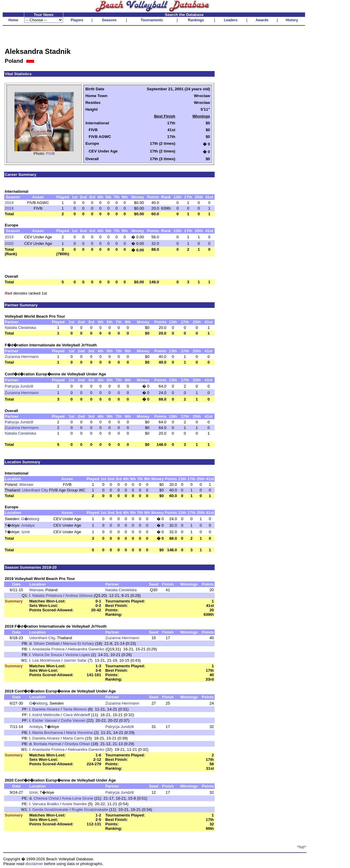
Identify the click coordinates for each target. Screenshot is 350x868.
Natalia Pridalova (47, 595)
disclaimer (34, 864)
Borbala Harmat (47, 744)
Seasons (109, 20)
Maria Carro (73, 738)
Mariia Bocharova (48, 733)
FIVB (51, 153)
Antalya (28, 525)
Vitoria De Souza (47, 655)
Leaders (231, 20)
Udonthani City (35, 490)
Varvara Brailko (46, 804)
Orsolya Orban (77, 744)
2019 (9, 203)
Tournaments (152, 20)
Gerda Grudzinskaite (50, 810)
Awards (262, 20)
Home (13, 20)
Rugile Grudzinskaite (90, 810)
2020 (9, 243)
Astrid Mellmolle (46, 715)
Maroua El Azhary (78, 643)
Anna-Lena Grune (77, 798)
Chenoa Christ (46, 798)
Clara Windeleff (77, 715)
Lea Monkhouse (46, 660)
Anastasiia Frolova (48, 649)
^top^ (302, 847)
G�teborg (30, 519)
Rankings (196, 20)
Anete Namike (74, 804)
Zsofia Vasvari (73, 720)
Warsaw (26, 484)
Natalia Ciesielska (20, 328)
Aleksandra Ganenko (86, 649)
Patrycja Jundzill (19, 386)
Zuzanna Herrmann (22, 357)
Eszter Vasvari (45, 720)
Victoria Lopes (77, 655)
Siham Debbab (47, 643)
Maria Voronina (80, 733)
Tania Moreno (75, 709)
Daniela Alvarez (46, 709)
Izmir (26, 532)
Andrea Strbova (79, 595)
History (292, 20)
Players (77, 20)
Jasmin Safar (75, 660)
